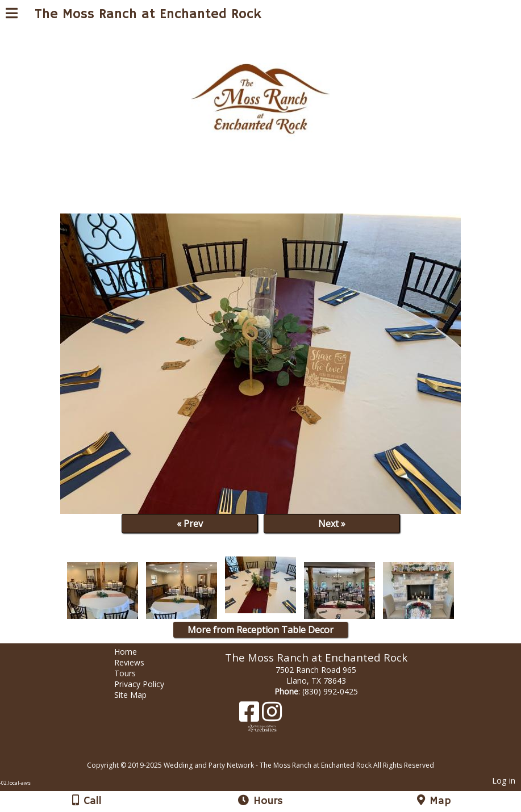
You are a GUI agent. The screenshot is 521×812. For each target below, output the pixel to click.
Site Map (139, 695)
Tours (134, 673)
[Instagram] (272, 716)
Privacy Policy (148, 684)
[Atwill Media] (270, 753)
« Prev (190, 524)
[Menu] (12, 15)
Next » (332, 524)
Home (134, 652)
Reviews (138, 662)
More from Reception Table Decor (260, 630)
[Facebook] (251, 716)
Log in (504, 780)
